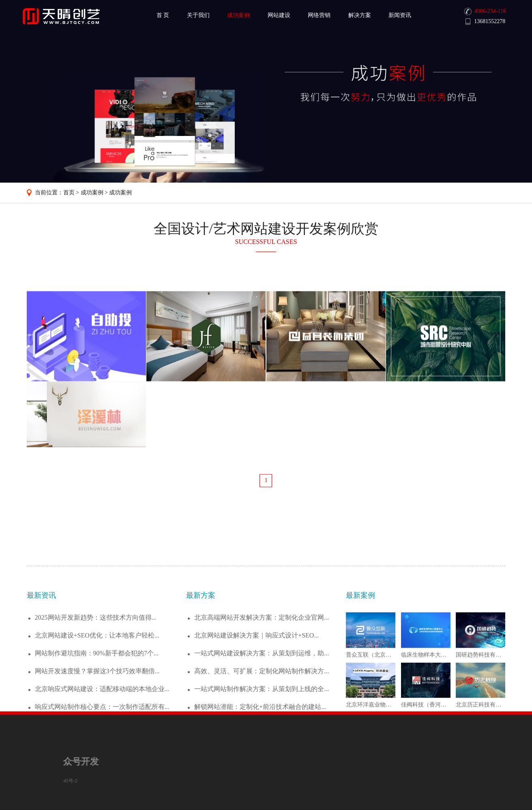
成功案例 (238, 15)
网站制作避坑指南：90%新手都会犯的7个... (97, 710)
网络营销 (319, 15)
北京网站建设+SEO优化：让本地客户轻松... (97, 692)
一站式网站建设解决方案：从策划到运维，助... (262, 710)
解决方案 (360, 15)
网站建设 (279, 15)
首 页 (163, 15)
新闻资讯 (400, 15)
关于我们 (198, 15)
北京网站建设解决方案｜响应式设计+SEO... (256, 692)
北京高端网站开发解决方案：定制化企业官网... (262, 674)
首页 (69, 193)
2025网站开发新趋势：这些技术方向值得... (96, 674)
